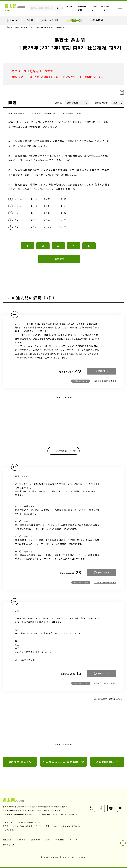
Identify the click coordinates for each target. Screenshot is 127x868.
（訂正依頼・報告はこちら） (70, 113)
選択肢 (59, 103)
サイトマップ (9, 845)
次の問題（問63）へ (107, 762)
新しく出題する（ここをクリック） (57, 77)
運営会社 (7, 839)
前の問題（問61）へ (20, 762)
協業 (48, 839)
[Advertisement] (63, 419)
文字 (101, 103)
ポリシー (74, 839)
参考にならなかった (81, 381)
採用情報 (36, 839)
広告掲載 (21, 839)
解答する (59, 259)
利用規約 (60, 839)
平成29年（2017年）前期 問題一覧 (63, 762)
